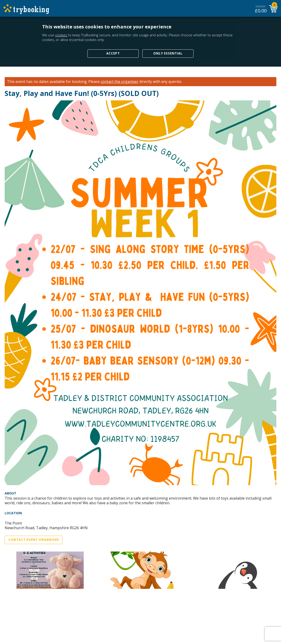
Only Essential (168, 53)
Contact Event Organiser (34, 540)
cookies (61, 35)
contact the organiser (120, 82)
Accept (113, 53)
